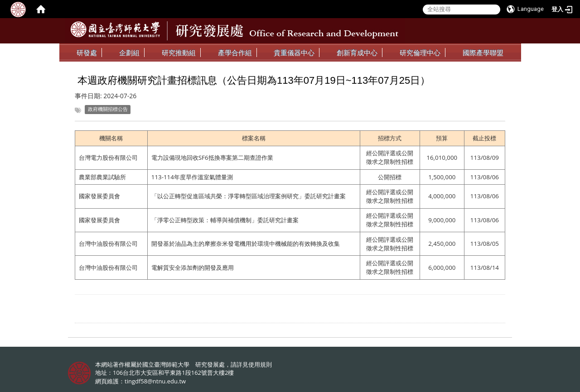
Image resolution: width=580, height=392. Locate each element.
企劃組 (129, 53)
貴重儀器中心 (294, 53)
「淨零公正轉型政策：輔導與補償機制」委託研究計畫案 (225, 220)
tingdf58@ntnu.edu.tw (155, 381)
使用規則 (260, 364)
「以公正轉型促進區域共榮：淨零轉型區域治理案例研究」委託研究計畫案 (249, 196)
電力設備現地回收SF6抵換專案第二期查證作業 (212, 158)
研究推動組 (179, 53)
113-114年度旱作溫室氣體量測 (192, 177)
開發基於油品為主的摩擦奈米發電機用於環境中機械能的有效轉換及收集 (246, 244)
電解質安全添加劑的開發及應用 (193, 268)
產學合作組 (235, 53)
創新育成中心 (357, 53)
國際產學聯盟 (483, 53)
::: (504, 50)
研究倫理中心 (420, 53)
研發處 (87, 53)
